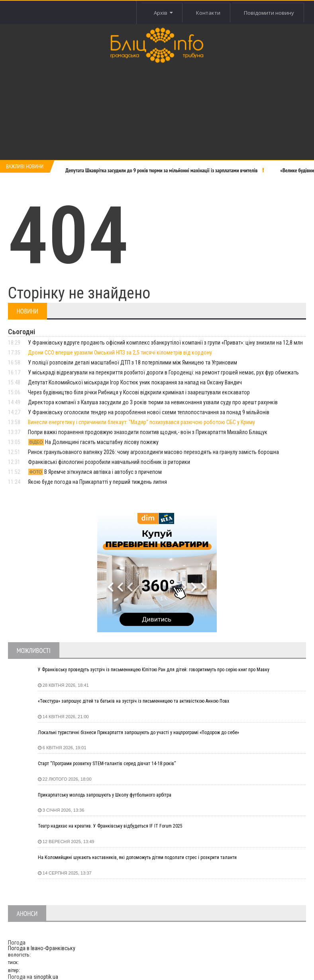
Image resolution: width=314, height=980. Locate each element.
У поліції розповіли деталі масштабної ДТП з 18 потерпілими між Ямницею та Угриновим (132, 362)
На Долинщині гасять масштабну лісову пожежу (93, 442)
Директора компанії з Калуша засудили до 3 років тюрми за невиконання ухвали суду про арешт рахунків (153, 402)
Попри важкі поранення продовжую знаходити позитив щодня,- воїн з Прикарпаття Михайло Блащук (148, 432)
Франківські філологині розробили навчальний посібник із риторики (109, 462)
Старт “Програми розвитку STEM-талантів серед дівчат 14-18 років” (107, 764)
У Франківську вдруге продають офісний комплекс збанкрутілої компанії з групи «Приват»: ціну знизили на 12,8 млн (165, 343)
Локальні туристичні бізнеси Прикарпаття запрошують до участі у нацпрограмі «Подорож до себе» (138, 733)
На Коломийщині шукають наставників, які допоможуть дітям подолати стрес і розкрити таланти (137, 857)
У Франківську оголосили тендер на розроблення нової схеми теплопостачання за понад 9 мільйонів (149, 412)
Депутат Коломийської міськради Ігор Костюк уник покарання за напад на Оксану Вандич (135, 382)
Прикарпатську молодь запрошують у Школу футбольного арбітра (105, 795)
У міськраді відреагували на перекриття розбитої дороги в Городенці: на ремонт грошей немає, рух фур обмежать (163, 372)
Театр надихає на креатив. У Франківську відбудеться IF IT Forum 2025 (110, 826)
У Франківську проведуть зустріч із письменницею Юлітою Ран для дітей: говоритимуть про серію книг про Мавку (154, 670)
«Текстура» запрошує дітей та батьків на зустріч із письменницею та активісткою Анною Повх (133, 701)
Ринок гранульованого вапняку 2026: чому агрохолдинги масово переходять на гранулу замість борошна (153, 452)
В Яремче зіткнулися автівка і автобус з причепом (95, 472)
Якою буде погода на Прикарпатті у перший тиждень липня (97, 482)
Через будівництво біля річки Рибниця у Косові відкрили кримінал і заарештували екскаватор (139, 392)
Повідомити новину (269, 13)
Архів (163, 13)
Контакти (208, 13)
